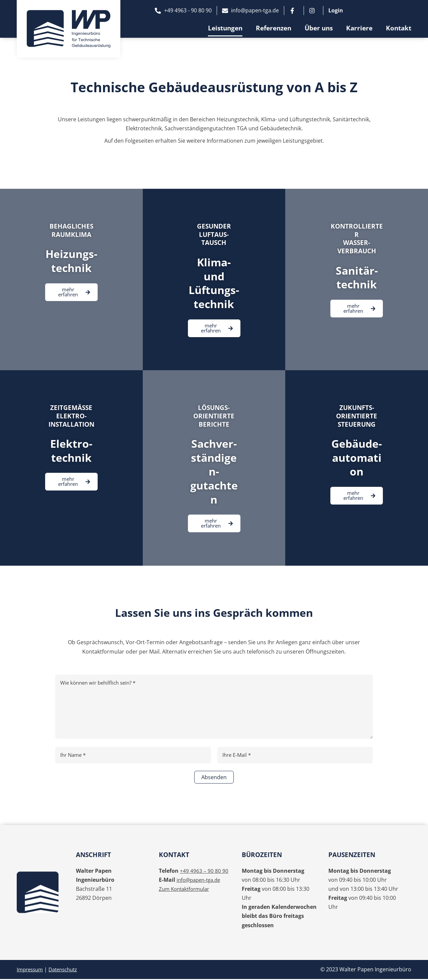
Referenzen (274, 28)
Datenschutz (67, 970)
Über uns (319, 28)
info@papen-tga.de (200, 880)
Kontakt (399, 28)
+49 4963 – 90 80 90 (204, 871)
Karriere (359, 28)
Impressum (31, 970)
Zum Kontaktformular (186, 890)
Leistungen (225, 28)
